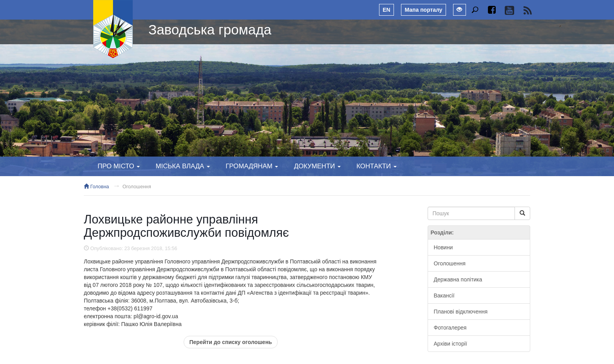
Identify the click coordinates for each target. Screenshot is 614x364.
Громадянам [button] (252, 166)
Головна (96, 187)
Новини (443, 247)
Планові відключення (461, 312)
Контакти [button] (376, 166)
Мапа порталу (423, 10)
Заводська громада (210, 30)
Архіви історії (451, 344)
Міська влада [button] (182, 166)
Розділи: (442, 232)
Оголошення (137, 187)
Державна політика (458, 279)
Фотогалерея (450, 328)
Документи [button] (317, 166)
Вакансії (444, 296)
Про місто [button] (119, 166)
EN (386, 10)
